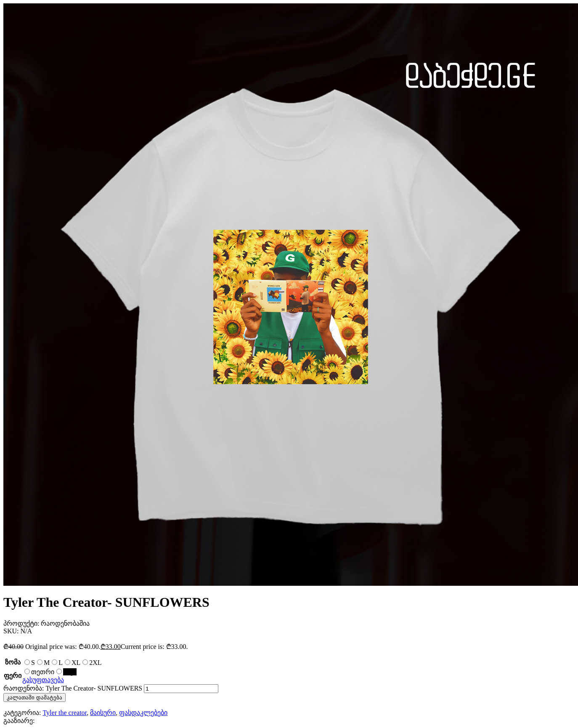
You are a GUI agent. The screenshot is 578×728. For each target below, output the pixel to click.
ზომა (13, 662)
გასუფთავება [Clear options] (43, 680)
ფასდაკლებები (143, 713)
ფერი (13, 676)
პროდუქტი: (22, 623)
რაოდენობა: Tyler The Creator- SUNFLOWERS (73, 688)
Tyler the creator (65, 713)
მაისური (103, 713)
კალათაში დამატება (34, 697)
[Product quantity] (181, 689)
